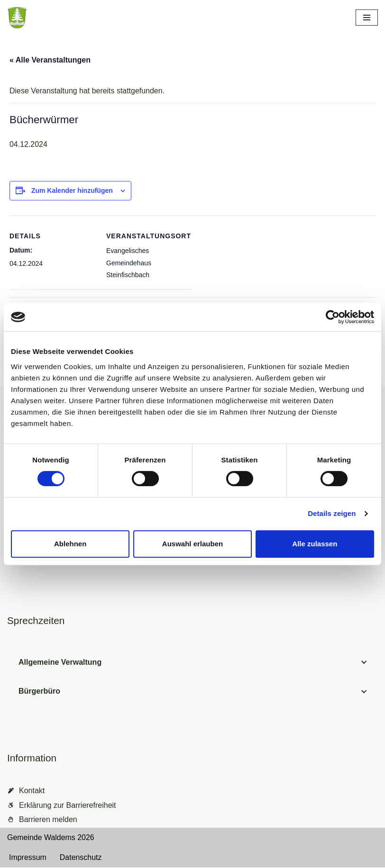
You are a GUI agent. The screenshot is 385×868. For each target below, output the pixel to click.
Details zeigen (332, 513)
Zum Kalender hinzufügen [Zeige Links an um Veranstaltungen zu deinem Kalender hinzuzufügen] (72, 190)
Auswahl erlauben (192, 544)
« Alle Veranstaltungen (50, 60)
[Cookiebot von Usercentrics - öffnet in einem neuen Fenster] (333, 317)
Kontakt (32, 791)
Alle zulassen (315, 544)
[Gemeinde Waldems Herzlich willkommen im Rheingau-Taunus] (71, 18)
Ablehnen (70, 544)
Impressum (28, 858)
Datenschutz (81, 858)
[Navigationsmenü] (367, 18)
